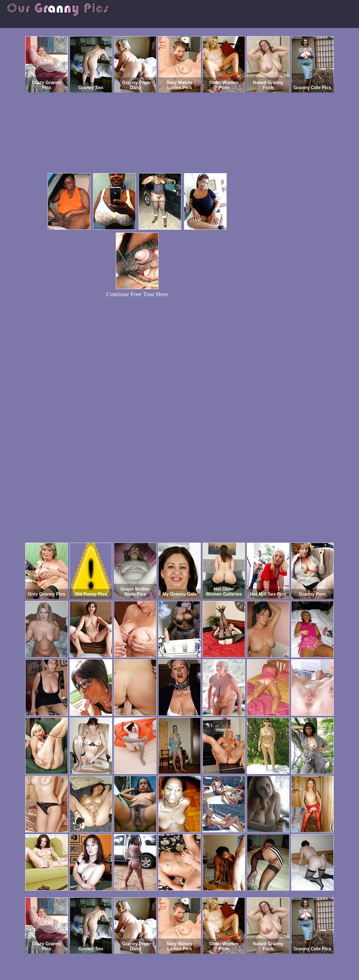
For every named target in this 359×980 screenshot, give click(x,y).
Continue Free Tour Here (137, 294)
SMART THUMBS (189, 957)
